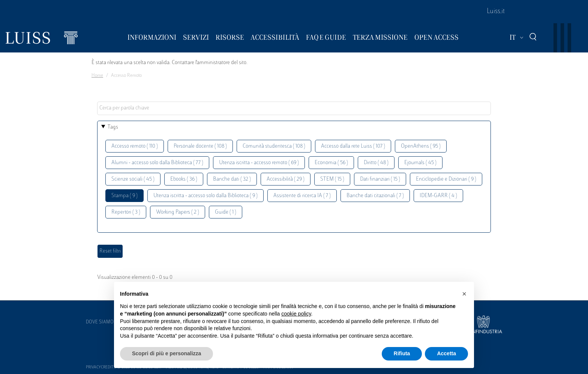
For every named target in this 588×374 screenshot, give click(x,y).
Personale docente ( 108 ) (200, 146)
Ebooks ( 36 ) (184, 179)
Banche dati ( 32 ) (232, 179)
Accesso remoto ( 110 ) (135, 146)
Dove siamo (100, 322)
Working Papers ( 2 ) (178, 212)
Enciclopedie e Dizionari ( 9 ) (446, 179)
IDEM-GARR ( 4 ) (438, 196)
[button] (464, 294)
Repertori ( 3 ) (126, 212)
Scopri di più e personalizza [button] (166, 353)
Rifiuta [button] (402, 353)
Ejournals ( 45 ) (420, 163)
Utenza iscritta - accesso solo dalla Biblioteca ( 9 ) (205, 196)
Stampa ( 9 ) (124, 196)
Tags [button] (113, 127)
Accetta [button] (446, 353)
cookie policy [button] (296, 314)
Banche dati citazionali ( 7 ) (375, 196)
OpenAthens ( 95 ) (421, 146)
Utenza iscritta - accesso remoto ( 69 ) (259, 163)
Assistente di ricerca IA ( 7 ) (302, 196)
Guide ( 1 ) (226, 212)
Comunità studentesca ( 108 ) (274, 146)
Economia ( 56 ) (331, 163)
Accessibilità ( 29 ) (286, 179)
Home (97, 76)
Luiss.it (496, 12)
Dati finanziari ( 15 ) (380, 179)
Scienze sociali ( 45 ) (133, 179)
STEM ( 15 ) (332, 179)
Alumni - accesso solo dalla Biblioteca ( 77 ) (157, 163)
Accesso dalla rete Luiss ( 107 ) (353, 146)
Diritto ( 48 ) (376, 163)
